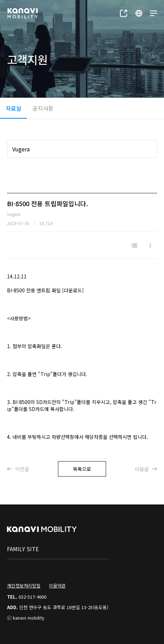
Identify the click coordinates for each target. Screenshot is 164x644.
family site (23, 549)
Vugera (21, 149)
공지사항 (43, 108)
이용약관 (57, 586)
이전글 (18, 469)
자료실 (13, 108)
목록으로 (82, 469)
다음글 (146, 469)
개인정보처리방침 (24, 586)
